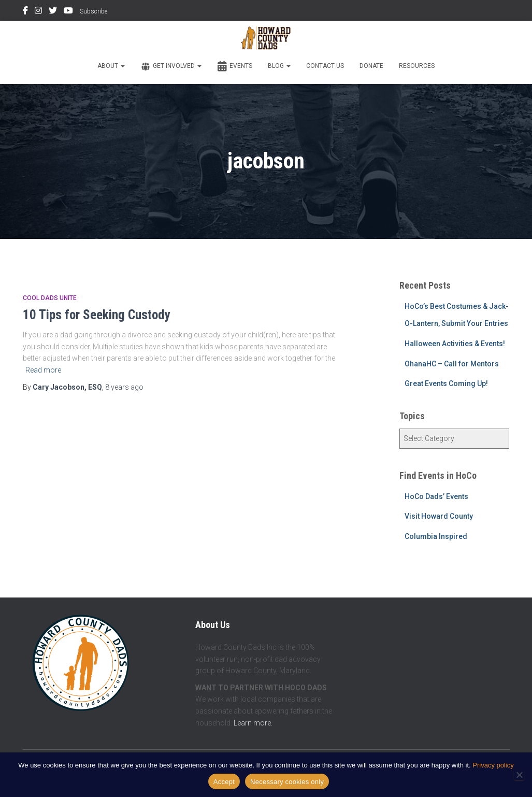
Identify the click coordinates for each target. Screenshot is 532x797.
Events (235, 66)
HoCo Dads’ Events (436, 496)
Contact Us (325, 66)
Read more (43, 370)
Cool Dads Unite (50, 298)
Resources (417, 66)
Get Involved (171, 66)
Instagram (38, 12)
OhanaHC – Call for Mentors (452, 364)
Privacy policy (493, 765)
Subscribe (94, 11)
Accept (224, 782)
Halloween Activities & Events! (455, 344)
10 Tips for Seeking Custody (97, 315)
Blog (279, 66)
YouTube (68, 12)
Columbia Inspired (436, 536)
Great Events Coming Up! (446, 383)
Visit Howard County (439, 516)
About (111, 66)
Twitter (53, 12)
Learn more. (253, 723)
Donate (371, 66)
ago (124, 387)
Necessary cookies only (287, 782)
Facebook (25, 12)
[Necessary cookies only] (519, 775)
